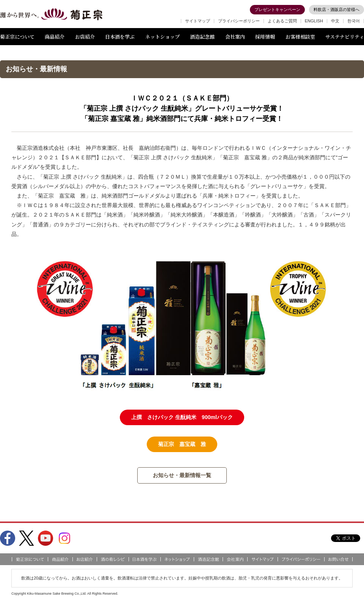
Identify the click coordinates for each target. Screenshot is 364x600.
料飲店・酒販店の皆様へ (337, 9)
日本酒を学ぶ (120, 37)
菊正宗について (17, 37)
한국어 (354, 21)
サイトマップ (198, 21)
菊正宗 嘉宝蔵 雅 (182, 444)
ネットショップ (162, 37)
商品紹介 (55, 37)
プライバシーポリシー (239, 21)
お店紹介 (85, 37)
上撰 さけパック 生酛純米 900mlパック (182, 417)
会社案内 (235, 37)
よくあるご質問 (282, 21)
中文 (335, 21)
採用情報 (265, 37)
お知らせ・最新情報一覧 (182, 475)
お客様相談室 (300, 37)
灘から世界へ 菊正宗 (51, 14)
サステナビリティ (345, 37)
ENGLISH (314, 21)
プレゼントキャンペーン (277, 9)
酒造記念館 (202, 37)
